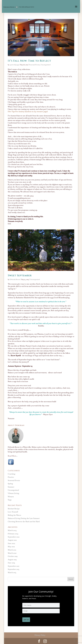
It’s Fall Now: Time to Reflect (29, 61)
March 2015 (12, 572)
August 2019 (12, 560)
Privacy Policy (40, 635)
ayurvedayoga (14, 65)
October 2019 (13, 556)
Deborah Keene (15, 279)
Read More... (13, 456)
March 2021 (12, 550)
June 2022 (11, 543)
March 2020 (12, 553)
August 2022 (12, 540)
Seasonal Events (34, 65)
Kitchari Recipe (14, 509)
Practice (11, 477)
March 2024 (12, 530)
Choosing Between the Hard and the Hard (24, 522)
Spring (10, 484)
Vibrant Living (13, 493)
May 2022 (11, 547)
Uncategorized (46, 65)
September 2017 (14, 566)
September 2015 (14, 569)
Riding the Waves (14, 515)
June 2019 (11, 563)
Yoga (10, 500)
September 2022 (14, 537)
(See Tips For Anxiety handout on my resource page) (28, 112)
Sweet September (20, 276)
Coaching (12, 474)
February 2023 (13, 534)
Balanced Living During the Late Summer (24, 518)
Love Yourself (13, 512)
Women (11, 497)
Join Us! (27, 619)
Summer (11, 487)
